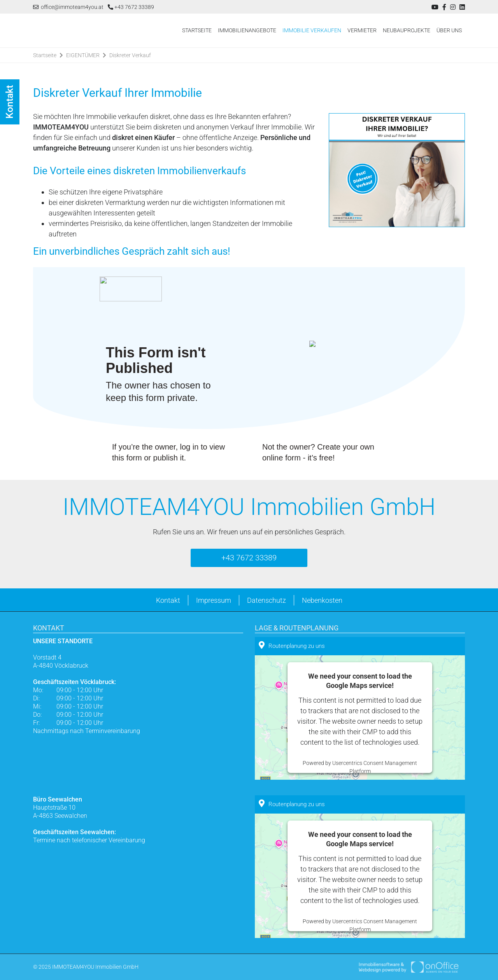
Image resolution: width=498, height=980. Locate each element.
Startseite (45, 55)
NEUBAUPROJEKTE (407, 30)
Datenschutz (267, 600)
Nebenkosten (322, 600)
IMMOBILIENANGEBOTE (247, 30)
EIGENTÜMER (83, 55)
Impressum (214, 600)
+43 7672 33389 (131, 7)
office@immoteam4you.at (68, 7)
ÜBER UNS (449, 30)
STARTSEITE (197, 30)
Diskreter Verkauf (130, 55)
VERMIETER (362, 30)
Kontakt (168, 600)
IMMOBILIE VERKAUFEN (312, 30)
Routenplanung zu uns (292, 645)
